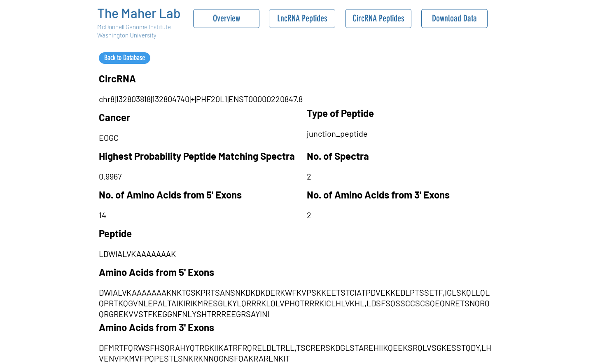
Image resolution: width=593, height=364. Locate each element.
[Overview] (226, 19)
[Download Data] (454, 19)
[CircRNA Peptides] (378, 19)
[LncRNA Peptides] (302, 19)
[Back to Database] (125, 58)
